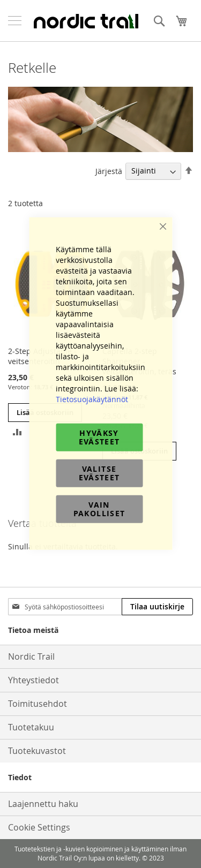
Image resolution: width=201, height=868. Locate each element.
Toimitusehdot (38, 704)
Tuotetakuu (31, 727)
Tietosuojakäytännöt (92, 399)
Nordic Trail (31, 656)
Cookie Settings (39, 827)
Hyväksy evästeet (99, 437)
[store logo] (86, 21)
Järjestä (109, 171)
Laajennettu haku (43, 804)
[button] (17, 431)
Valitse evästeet (99, 473)
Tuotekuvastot (37, 751)
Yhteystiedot (33, 680)
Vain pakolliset (99, 508)
